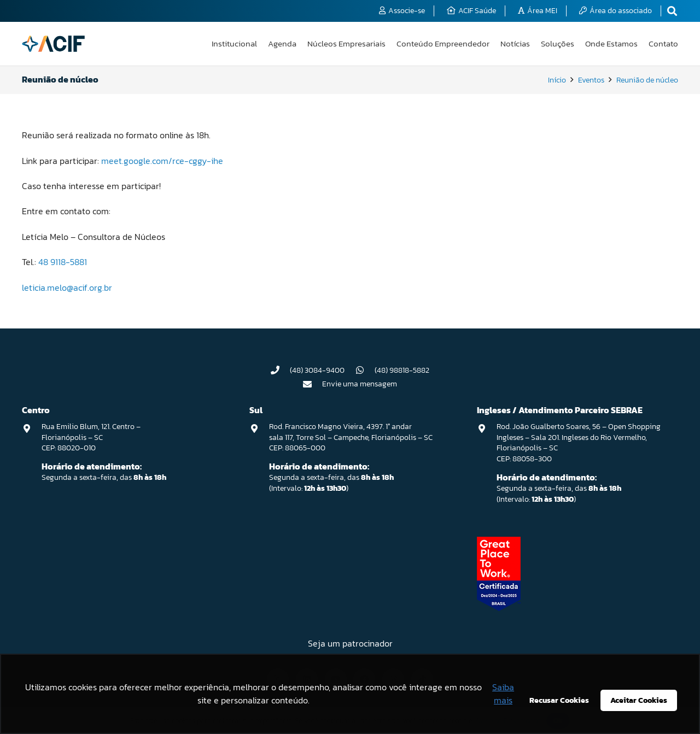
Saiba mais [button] (503, 694)
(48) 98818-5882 (402, 370)
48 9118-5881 (63, 262)
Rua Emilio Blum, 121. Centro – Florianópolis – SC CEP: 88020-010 (91, 437)
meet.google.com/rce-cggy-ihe (162, 161)
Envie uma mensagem (360, 384)
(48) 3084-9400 (317, 370)
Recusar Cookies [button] (559, 700)
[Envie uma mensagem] (313, 384)
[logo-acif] (53, 44)
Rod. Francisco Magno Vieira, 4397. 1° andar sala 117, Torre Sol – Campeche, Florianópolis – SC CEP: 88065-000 (351, 437)
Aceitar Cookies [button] (639, 700)
